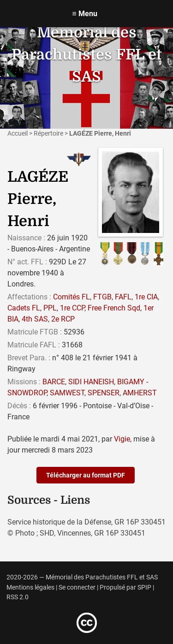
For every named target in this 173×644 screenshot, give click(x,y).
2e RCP (63, 319)
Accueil (18, 133)
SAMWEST (67, 393)
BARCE (54, 382)
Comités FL (72, 297)
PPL (50, 308)
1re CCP (72, 308)
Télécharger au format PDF (86, 475)
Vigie (122, 439)
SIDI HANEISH (91, 382)
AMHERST (140, 393)
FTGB (102, 297)
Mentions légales (30, 587)
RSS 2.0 (18, 597)
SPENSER (104, 393)
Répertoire (48, 133)
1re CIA (146, 297)
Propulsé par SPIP (125, 587)
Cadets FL (24, 308)
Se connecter (77, 587)
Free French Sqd (114, 308)
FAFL (123, 297)
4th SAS (35, 319)
